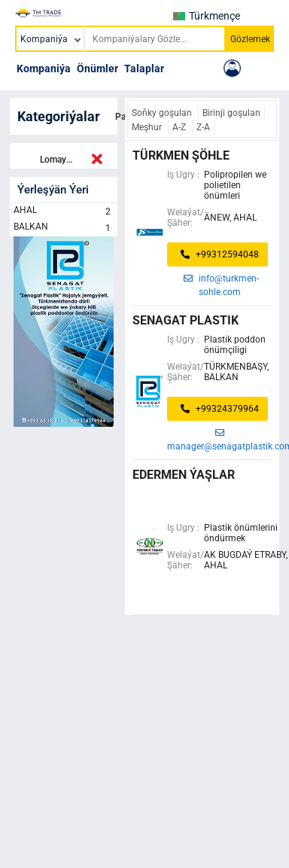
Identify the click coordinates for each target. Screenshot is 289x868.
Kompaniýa (44, 69)
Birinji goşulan (231, 113)
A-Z (180, 127)
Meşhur (148, 127)
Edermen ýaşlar (184, 475)
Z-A (203, 127)
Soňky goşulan (163, 113)
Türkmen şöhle (181, 155)
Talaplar (144, 69)
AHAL (64, 212)
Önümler (97, 69)
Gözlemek (250, 39)
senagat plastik (186, 320)
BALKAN (64, 228)
